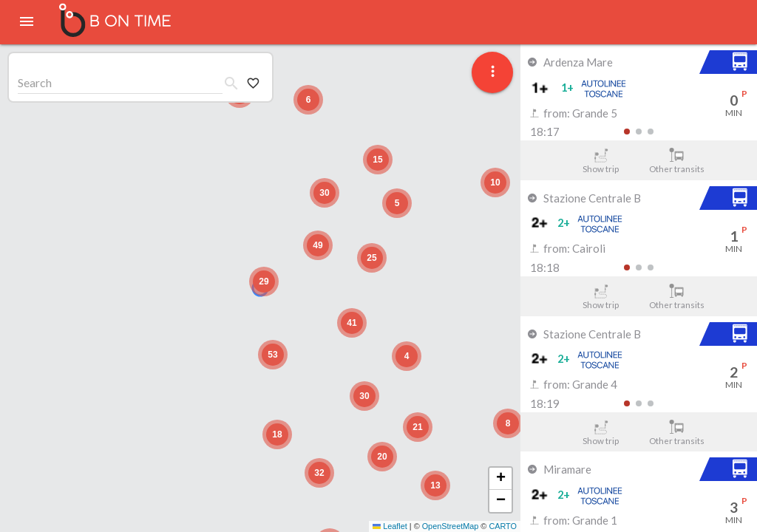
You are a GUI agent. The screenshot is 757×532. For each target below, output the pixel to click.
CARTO (503, 526)
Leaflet (390, 526)
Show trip (601, 161)
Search (35, 82)
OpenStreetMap (451, 526)
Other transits (677, 161)
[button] (264, 282)
